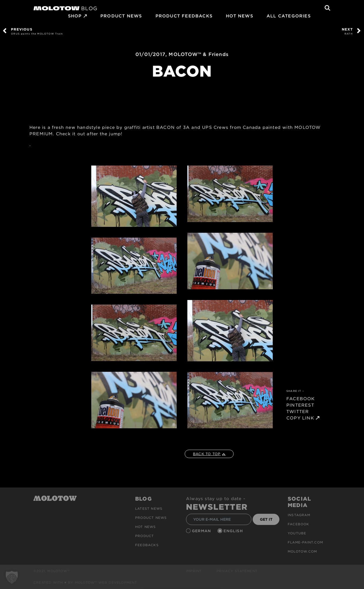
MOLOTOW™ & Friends (199, 54)
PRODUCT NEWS (121, 16)
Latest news (149, 509)
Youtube (297, 533)
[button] (12, 577)
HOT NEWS (240, 16)
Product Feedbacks (184, 16)
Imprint (194, 571)
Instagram (299, 515)
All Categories (289, 16)
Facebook (299, 524)
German (202, 531)
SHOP (75, 16)
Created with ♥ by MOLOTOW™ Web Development (85, 582)
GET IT (266, 519)
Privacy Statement (237, 571)
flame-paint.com (305, 542)
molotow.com (302, 551)
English (234, 531)
